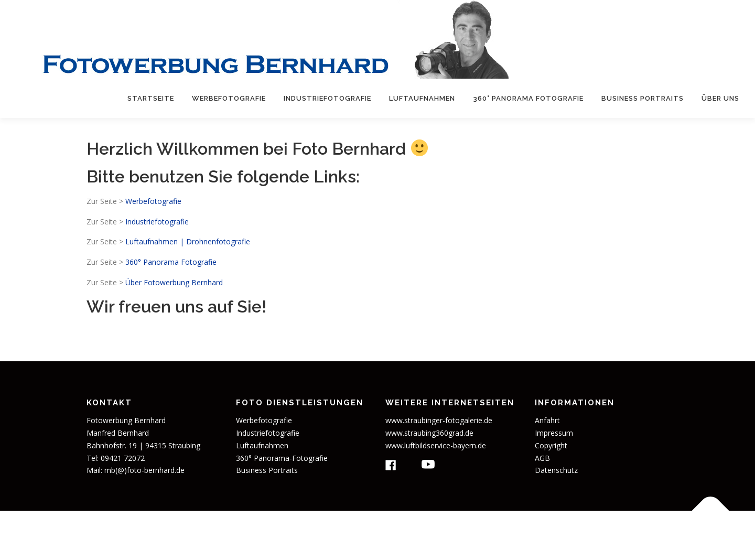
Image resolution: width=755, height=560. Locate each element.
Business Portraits (643, 98)
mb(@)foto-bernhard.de (144, 470)
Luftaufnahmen (422, 98)
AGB (542, 458)
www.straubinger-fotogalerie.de (439, 420)
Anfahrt (547, 420)
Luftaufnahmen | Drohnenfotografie (188, 241)
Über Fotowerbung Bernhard (174, 282)
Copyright (551, 445)
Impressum (554, 433)
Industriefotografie (327, 98)
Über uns (720, 98)
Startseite (151, 98)
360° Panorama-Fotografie (282, 458)
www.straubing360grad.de (429, 433)
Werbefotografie (229, 98)
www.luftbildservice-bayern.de (436, 445)
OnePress (454, 535)
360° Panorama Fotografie (528, 98)
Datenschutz (556, 470)
